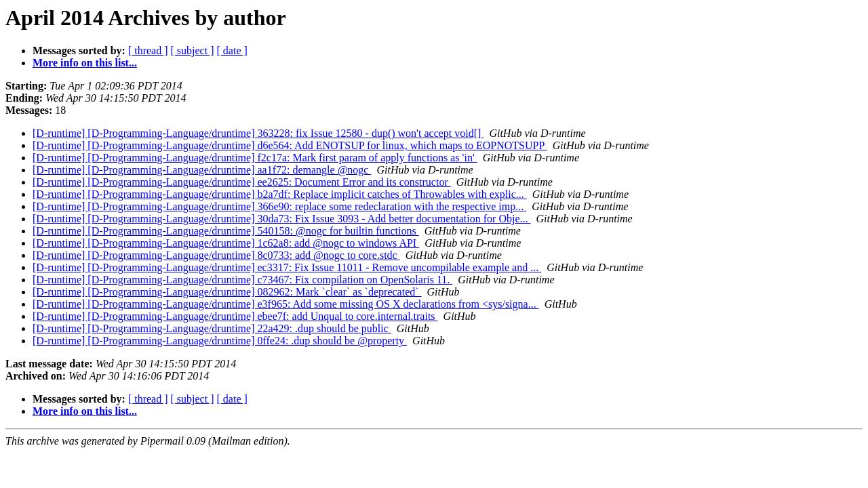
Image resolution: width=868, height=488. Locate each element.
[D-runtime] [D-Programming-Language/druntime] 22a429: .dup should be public (212, 328)
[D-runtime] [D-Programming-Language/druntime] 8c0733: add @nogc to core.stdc (216, 255)
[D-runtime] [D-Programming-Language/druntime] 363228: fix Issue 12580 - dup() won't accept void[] (258, 133)
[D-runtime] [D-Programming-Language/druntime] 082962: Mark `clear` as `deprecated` (227, 292)
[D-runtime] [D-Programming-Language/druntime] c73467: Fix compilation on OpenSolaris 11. (242, 280)
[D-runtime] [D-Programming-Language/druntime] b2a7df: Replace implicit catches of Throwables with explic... (280, 194)
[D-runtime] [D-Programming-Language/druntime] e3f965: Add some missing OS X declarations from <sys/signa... (286, 304)
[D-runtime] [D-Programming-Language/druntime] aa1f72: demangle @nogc (202, 170)
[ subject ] (193, 50)
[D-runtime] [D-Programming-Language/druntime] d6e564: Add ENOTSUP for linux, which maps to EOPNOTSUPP (290, 145)
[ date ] (232, 50)
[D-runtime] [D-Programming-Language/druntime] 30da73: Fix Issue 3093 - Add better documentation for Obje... (282, 219)
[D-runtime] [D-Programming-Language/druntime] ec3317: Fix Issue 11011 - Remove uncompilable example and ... (287, 267)
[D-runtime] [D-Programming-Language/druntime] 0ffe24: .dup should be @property (220, 341)
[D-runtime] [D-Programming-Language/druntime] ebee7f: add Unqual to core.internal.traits (235, 316)
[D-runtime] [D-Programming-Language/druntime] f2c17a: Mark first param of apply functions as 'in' (255, 158)
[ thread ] (148, 50)
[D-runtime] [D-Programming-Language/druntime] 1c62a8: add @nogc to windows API (226, 243)
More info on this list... (85, 63)
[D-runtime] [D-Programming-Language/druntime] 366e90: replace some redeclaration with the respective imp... (279, 206)
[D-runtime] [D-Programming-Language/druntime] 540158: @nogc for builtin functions (226, 231)
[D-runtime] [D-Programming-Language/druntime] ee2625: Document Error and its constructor (242, 182)
